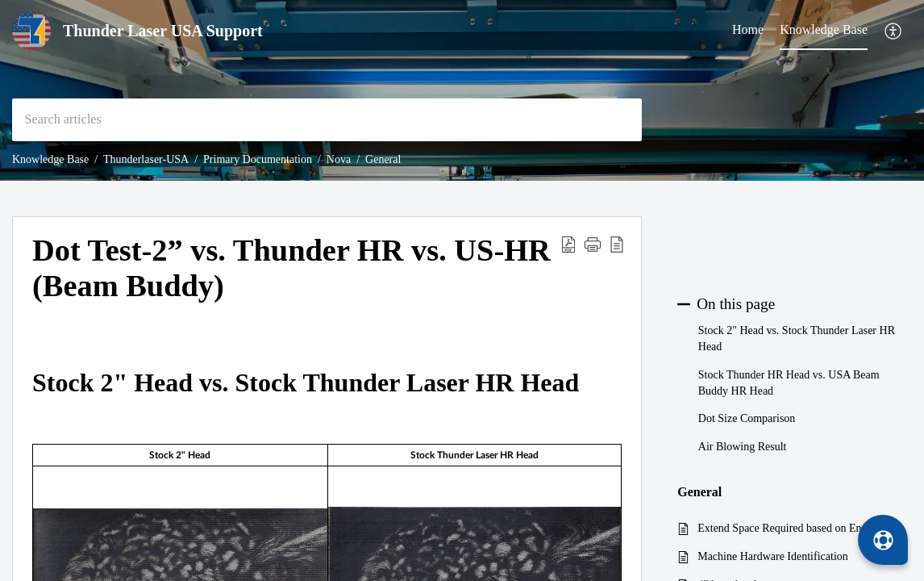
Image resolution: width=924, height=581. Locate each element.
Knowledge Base (50, 159)
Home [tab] (748, 29)
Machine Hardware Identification (773, 556)
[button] (894, 31)
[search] (327, 120)
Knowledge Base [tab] (824, 29)
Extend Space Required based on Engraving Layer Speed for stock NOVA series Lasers (797, 528)
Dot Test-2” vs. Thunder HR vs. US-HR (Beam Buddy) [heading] (291, 268)
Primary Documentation (258, 159)
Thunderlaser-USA (146, 159)
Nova (339, 159)
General (383, 159)
